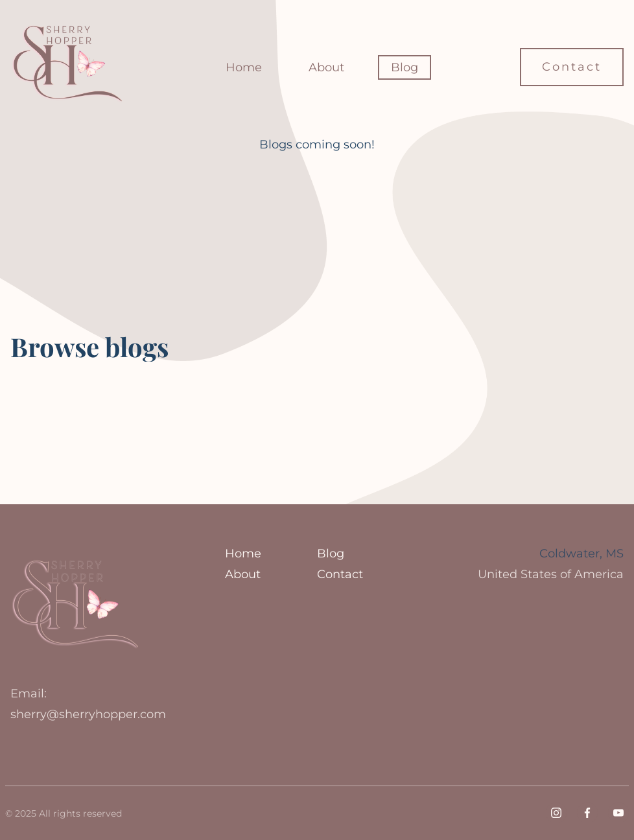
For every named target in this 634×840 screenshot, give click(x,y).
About (326, 67)
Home (244, 67)
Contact (572, 67)
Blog (405, 67)
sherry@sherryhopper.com (88, 714)
